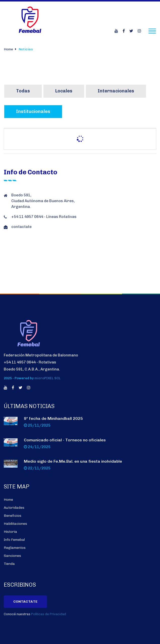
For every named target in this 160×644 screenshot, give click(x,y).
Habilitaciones (15, 524)
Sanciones (12, 556)
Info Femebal (14, 540)
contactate (21, 227)
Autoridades (14, 508)
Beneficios (13, 516)
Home (8, 49)
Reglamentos (15, 548)
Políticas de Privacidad (49, 614)
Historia (10, 532)
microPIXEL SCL (47, 378)
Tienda (9, 564)
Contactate (25, 602)
